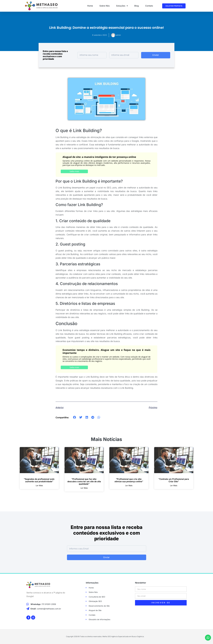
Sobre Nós (105, 6)
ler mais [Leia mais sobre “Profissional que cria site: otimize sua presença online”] (129, 486)
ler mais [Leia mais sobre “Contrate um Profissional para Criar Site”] (174, 486)
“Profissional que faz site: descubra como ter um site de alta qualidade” (84, 481)
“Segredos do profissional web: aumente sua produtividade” (39, 480)
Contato (149, 6)
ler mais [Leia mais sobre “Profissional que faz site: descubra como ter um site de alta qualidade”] (84, 488)
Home (90, 6)
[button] (75, 417)
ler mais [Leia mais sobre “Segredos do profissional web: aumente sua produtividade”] (39, 486)
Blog (137, 6)
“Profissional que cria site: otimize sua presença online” (129, 480)
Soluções (122, 6)
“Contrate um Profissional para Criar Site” (174, 480)
